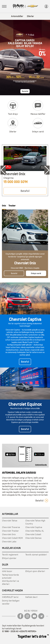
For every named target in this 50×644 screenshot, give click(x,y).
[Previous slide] (3, 170)
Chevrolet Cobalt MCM (12, 538)
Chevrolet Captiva (34, 527)
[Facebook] (20, 616)
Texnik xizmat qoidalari (36, 555)
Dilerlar (30, 16)
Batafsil (25, 91)
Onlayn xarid (36, 273)
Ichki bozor (7, 571)
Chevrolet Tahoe (10, 521)
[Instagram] (27, 616)
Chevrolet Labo (9, 542)
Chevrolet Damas (33, 538)
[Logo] (18, 6)
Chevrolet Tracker (10, 531)
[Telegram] (41, 616)
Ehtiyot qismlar (9, 558)
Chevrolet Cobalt (33, 534)
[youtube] (34, 616)
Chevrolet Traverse (11, 527)
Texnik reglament (10, 555)
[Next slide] (47, 170)
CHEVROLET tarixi (10, 597)
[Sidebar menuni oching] (4, 7)
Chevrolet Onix (9, 534)
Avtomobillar (17, 16)
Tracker (12, 206)
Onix (4, 206)
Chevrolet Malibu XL (35, 531)
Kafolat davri (31, 597)
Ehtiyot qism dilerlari (35, 571)
